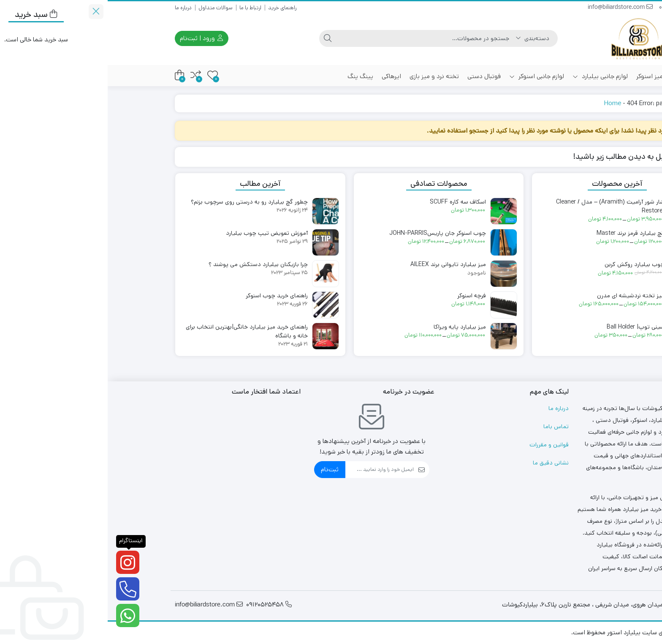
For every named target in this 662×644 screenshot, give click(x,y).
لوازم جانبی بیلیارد (492, 76)
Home (505, 103)
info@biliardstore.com (513, 8)
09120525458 (573, 8)
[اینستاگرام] (20, 562)
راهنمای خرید (175, 8)
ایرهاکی (284, 76)
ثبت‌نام (222, 469)
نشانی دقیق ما (443, 463)
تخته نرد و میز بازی (327, 76)
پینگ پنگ (253, 76)
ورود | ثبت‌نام (94, 38)
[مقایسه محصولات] (88, 75)
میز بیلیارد (577, 76)
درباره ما (76, 8)
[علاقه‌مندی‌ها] (105, 75)
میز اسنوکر (542, 76)
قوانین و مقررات (441, 445)
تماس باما (448, 427)
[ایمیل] (272, 470)
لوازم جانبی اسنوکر (429, 76)
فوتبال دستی (376, 76)
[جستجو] (318, 38)
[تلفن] (20, 589)
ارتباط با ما (143, 8)
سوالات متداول (108, 8)
